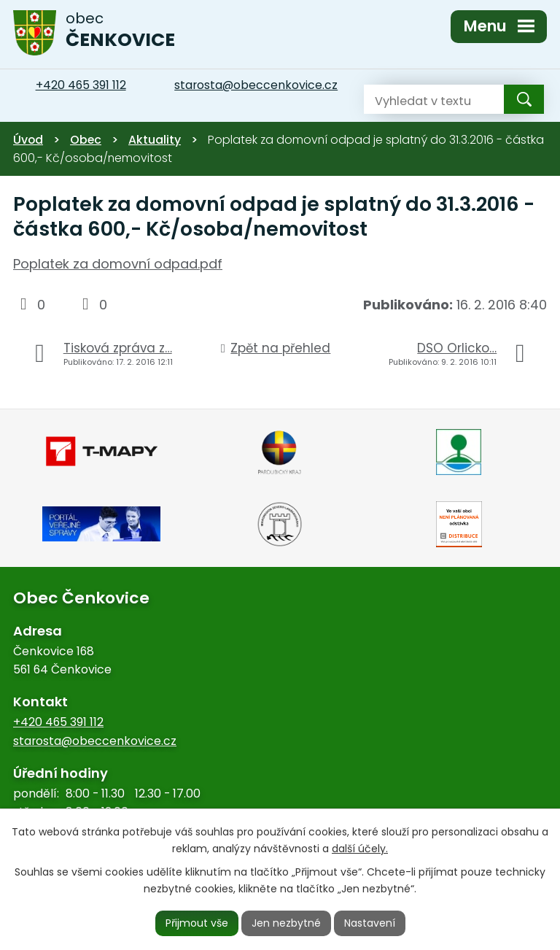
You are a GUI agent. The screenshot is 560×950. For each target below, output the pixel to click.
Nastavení (370, 923)
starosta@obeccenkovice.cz (95, 741)
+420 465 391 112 (58, 722)
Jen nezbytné (286, 923)
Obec (86, 140)
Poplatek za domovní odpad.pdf (118, 264)
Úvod (28, 140)
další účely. (360, 849)
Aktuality (155, 140)
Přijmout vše (197, 923)
